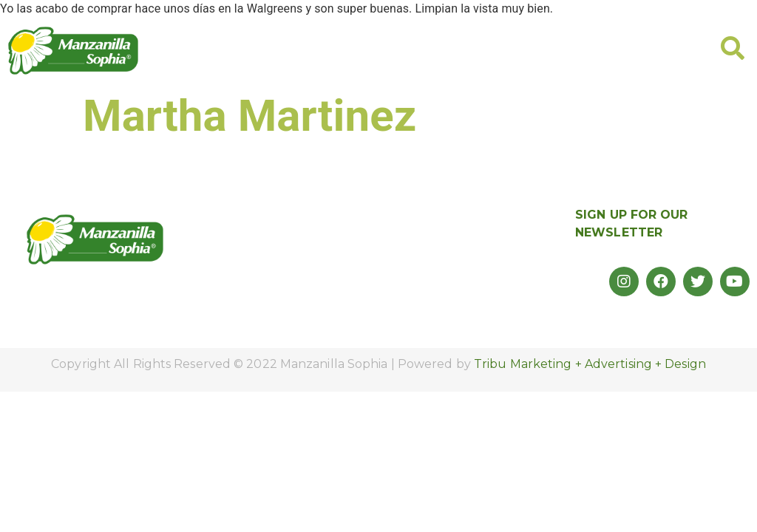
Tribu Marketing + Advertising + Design (590, 364)
